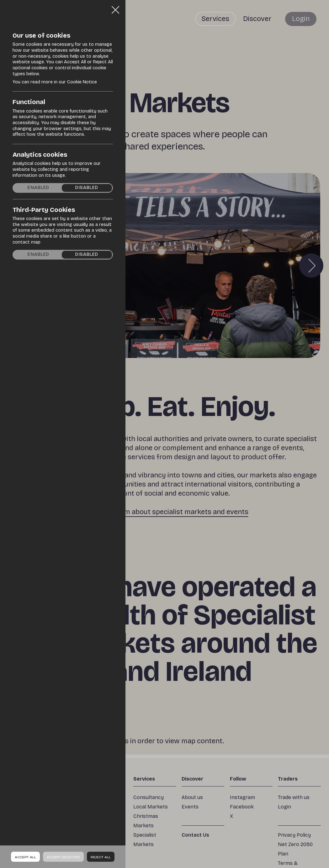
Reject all (101, 857)
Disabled (87, 188)
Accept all (25, 857)
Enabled (38, 188)
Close (115, 8)
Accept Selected (63, 857)
